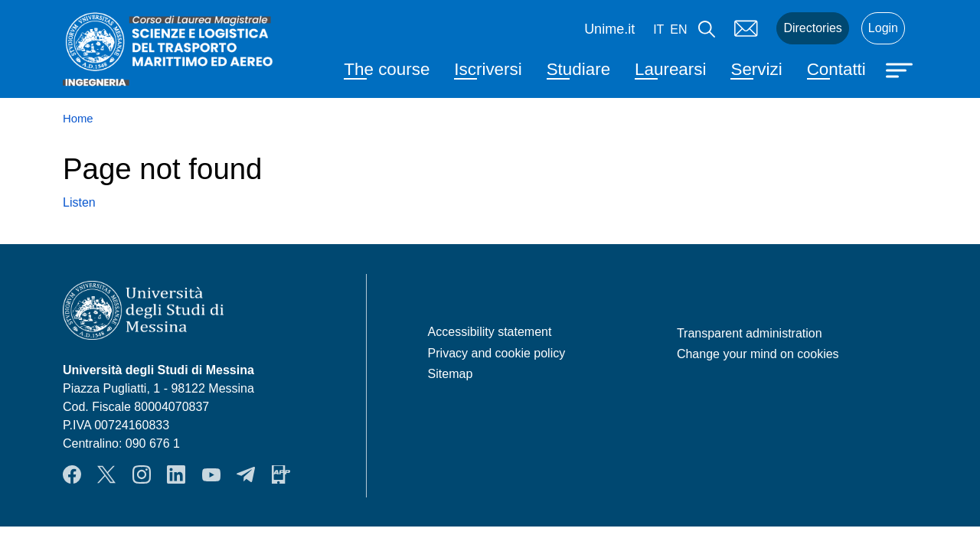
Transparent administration (750, 333)
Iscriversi (488, 69)
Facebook (72, 474)
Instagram (142, 474)
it (658, 29)
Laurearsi (670, 69)
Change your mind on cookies (758, 354)
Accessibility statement (490, 332)
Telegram (246, 474)
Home (78, 119)
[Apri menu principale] (901, 69)
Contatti (836, 69)
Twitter (106, 474)
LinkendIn (176, 474)
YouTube (211, 474)
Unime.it (609, 29)
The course (387, 69)
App (281, 474)
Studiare (578, 69)
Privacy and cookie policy (497, 353)
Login (883, 28)
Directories (812, 28)
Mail (746, 28)
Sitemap (451, 374)
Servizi (756, 69)
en (678, 29)
